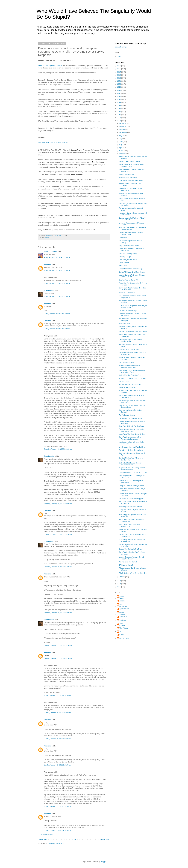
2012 (119, 108)
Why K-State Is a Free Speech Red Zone (133, 573)
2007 (119, 581)
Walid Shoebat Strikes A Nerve (129, 161)
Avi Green (123, 601)
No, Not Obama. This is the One (130, 384)
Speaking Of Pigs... (126, 257)
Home (74, 839)
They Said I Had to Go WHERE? (130, 246)
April (121, 148)
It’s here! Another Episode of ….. (130, 375)
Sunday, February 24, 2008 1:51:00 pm (58, 806)
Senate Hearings (121, 47)
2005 (119, 587)
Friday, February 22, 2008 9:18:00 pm (57, 314)
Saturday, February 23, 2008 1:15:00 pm (58, 534)
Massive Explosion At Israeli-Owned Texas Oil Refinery (131, 558)
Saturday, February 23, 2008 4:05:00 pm (58, 658)
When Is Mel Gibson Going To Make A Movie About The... (132, 371)
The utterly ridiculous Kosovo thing (131, 450)
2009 (119, 118)
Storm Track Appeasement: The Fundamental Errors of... (130, 438)
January (122, 577)
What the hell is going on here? (50, 66)
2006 (119, 584)
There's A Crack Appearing (128, 254)
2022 (119, 78)
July (121, 139)
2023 (119, 75)
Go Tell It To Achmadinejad (128, 311)
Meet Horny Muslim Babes (128, 260)
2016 (119, 96)
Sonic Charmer (123, 624)
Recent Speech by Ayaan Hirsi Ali (130, 507)
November (123, 126)
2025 (119, 69)
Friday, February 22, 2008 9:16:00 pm (57, 296)
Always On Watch (51, 252)
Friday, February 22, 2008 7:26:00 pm (57, 270)
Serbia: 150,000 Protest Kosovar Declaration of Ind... (130, 464)
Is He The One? (124, 324)
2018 (119, 90)
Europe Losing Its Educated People (131, 269)
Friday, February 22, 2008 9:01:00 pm (57, 283)
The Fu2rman (124, 628)
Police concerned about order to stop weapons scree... (132, 430)
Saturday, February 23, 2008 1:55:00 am (58, 449)
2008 (119, 121)
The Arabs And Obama (127, 415)
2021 (119, 81)
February (123, 154)
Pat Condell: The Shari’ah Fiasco (130, 418)
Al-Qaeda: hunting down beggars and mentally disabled (132, 469)
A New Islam (123, 266)
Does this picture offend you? (129, 349)
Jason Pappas (122, 613)
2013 (119, 106)
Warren (122, 635)
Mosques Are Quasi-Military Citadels (131, 486)
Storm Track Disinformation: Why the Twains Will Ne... (132, 396)
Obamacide (123, 238)
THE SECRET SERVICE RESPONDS (53, 143)
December (123, 123)
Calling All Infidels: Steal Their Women (132, 272)
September (123, 132)
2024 (119, 72)
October (122, 129)
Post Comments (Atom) (56, 843)
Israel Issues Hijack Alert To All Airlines (132, 447)
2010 (119, 115)
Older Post (105, 839)
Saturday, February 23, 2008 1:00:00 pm (58, 504)
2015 (119, 99)
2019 (119, 87)
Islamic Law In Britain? (127, 174)
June (121, 142)
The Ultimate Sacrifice (126, 362)
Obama (46, 238)
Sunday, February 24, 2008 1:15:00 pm (58, 739)
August (122, 136)
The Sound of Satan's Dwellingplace (131, 499)
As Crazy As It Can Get (127, 293)
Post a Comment (47, 835)
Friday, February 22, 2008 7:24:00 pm (57, 258)
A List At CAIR (124, 381)
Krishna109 (123, 617)
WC (121, 631)
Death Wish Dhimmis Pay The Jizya (131, 426)
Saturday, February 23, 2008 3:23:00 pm (58, 613)
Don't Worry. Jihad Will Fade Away (131, 180)
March (122, 151)
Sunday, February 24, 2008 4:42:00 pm (58, 830)
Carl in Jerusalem (123, 605)
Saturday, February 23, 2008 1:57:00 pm (58, 567)
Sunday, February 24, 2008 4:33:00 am (58, 713)
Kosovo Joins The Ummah (128, 562)
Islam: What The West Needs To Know (132, 434)
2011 (119, 112)
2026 (119, 66)
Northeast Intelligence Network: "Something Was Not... (130, 366)
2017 (119, 93)
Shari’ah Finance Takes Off (128, 280)
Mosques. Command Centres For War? (132, 378)
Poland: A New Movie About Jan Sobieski (133, 332)
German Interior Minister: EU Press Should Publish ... (131, 234)
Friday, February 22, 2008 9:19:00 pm (57, 329)
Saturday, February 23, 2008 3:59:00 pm (58, 645)
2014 (119, 102)
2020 (119, 84)
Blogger (103, 862)
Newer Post (43, 839)
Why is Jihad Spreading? (127, 387)
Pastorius (48, 264)
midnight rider (124, 638)
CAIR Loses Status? (126, 565)
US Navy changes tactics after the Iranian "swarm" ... (131, 340)
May (121, 145)
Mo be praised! (124, 263)
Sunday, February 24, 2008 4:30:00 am (58, 695)
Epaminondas (49, 290)
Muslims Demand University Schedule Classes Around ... (132, 276)
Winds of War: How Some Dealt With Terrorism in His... (132, 165)
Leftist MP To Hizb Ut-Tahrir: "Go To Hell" (133, 473)
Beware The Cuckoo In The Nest (130, 549)
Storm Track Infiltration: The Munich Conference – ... (131, 520)
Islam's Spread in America (128, 177)
